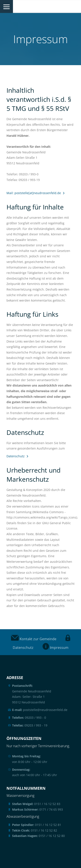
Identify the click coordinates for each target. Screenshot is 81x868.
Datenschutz (16, 456)
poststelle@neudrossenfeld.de (40, 710)
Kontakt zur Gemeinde (34, 639)
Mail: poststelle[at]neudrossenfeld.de (34, 193)
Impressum (56, 648)
